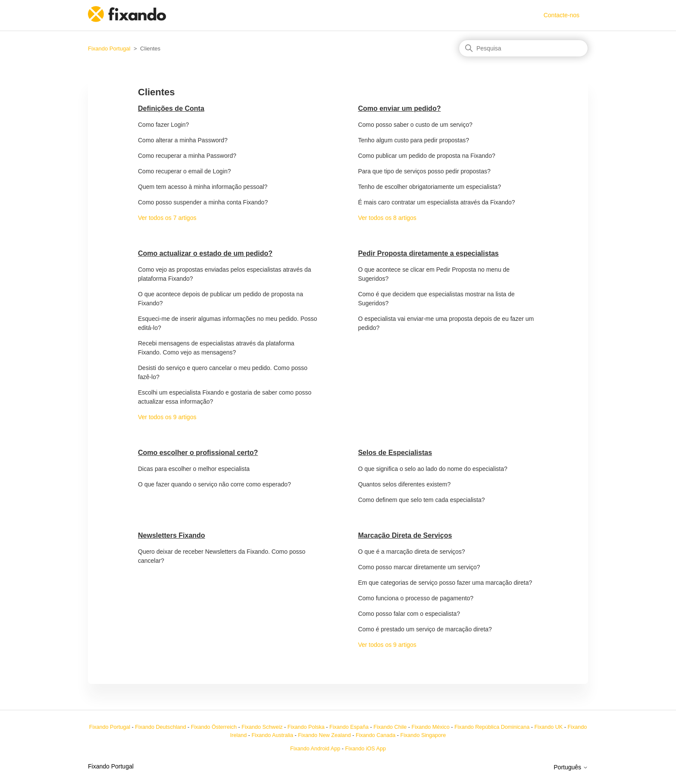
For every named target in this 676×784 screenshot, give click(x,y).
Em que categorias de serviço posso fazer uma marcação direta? (445, 583)
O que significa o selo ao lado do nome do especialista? (432, 469)
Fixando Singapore (423, 735)
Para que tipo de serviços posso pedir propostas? (424, 171)
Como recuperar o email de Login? (185, 171)
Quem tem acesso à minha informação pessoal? (203, 187)
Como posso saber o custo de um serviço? (415, 125)
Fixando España (349, 727)
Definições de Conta (171, 108)
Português (571, 767)
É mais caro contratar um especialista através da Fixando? (436, 202)
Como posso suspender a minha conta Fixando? (203, 202)
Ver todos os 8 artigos (387, 218)
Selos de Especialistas (395, 453)
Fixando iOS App (365, 749)
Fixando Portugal (109, 49)
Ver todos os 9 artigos (167, 417)
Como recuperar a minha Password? (187, 156)
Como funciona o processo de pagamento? (416, 598)
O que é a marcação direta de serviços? (411, 552)
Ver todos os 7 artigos (167, 218)
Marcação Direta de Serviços (405, 535)
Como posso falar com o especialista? (409, 614)
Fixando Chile (390, 727)
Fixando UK (548, 727)
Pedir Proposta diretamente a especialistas (428, 253)
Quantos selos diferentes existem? (404, 484)
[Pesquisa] (523, 48)
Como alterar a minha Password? (183, 140)
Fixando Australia (272, 735)
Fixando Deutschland (160, 727)
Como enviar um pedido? (399, 108)
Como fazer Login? (163, 125)
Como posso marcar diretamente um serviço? (419, 567)
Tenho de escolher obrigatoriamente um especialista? (429, 187)
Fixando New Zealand (324, 735)
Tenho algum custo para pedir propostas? (413, 140)
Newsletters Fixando (172, 535)
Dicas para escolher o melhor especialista (194, 469)
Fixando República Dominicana (492, 727)
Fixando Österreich (214, 727)
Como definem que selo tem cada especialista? (421, 500)
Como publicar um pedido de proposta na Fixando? (426, 156)
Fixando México (430, 727)
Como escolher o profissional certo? (198, 453)
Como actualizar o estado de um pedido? (205, 253)
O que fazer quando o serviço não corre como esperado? (214, 484)
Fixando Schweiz (262, 727)
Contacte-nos (562, 15)
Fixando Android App (315, 749)
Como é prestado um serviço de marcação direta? (425, 629)
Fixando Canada (376, 735)
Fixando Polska (306, 727)
